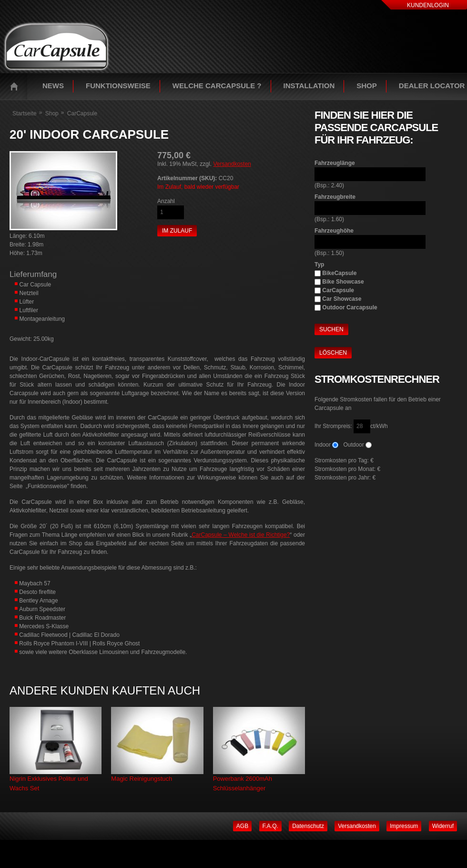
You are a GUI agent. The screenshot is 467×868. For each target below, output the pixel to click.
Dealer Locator (432, 86)
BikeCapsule (339, 273)
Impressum (404, 826)
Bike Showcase (343, 282)
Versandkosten (232, 164)
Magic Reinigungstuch (142, 779)
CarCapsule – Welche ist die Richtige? (241, 535)
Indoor (323, 445)
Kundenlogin (428, 5)
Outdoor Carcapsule (350, 307)
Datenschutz (308, 826)
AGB (242, 826)
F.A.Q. (270, 826)
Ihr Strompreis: (334, 426)
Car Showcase (342, 299)
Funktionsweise (118, 86)
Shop (367, 86)
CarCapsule (338, 290)
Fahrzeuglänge (335, 163)
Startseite (16, 86)
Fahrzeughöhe (334, 231)
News (53, 86)
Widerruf (443, 826)
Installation (309, 86)
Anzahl (166, 201)
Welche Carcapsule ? (217, 86)
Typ (319, 265)
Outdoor (353, 445)
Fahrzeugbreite (335, 197)
